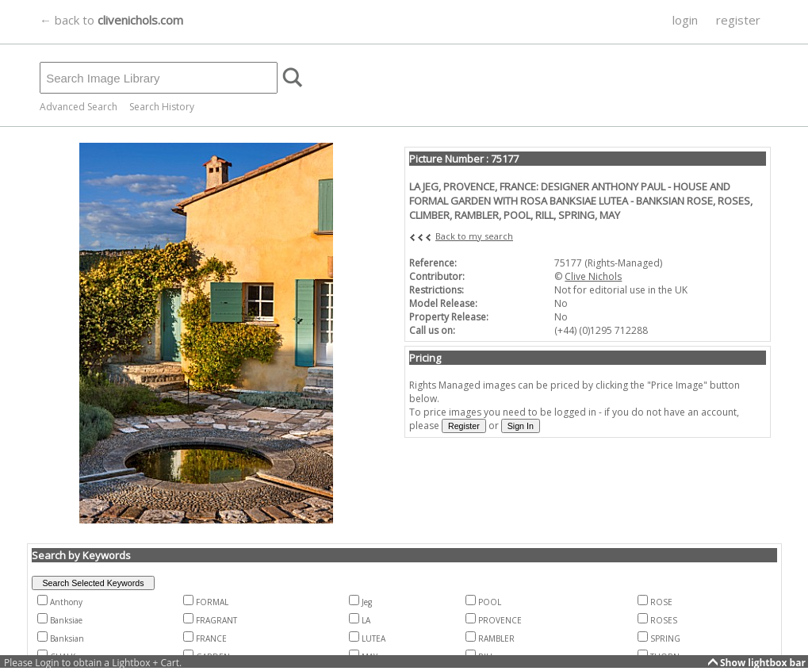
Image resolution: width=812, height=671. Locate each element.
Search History (162, 107)
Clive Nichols (593, 276)
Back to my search (474, 236)
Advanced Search (79, 107)
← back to (111, 20)
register (738, 20)
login (685, 20)
